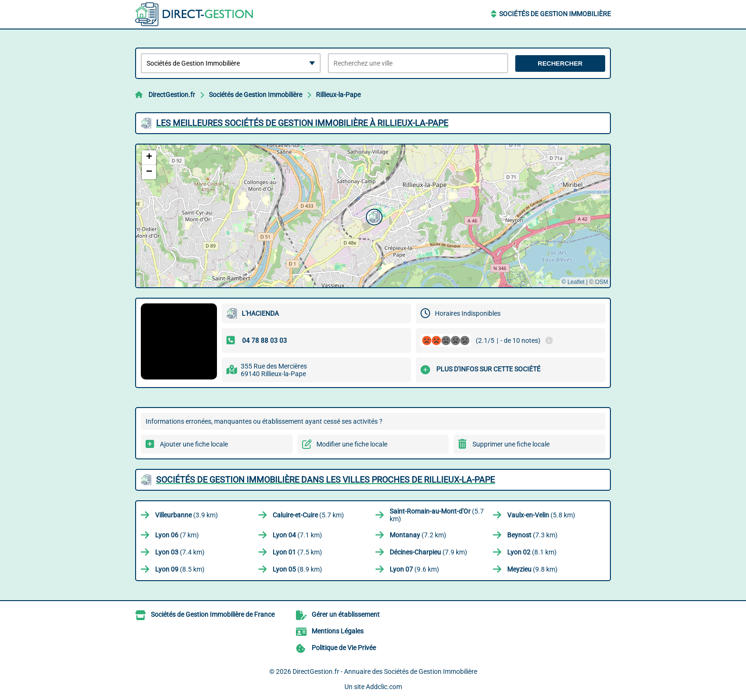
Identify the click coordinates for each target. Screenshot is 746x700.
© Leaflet (573, 282)
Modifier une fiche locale (352, 444)
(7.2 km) (418, 535)
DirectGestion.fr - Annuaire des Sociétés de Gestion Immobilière (385, 671)
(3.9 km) (186, 515)
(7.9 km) (428, 552)
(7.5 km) (297, 552)
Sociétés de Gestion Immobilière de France (213, 614)
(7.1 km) (297, 535)
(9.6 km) (414, 569)
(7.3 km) (532, 535)
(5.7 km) (308, 515)
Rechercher (560, 63)
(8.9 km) (297, 569)
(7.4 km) (180, 552)
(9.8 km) (532, 569)
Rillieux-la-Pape (338, 95)
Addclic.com (384, 687)
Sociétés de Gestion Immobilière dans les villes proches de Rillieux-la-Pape (325, 480)
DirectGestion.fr (172, 95)
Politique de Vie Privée (344, 648)
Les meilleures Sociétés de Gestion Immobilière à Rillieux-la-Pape (302, 123)
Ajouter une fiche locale (194, 444)
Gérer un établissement (346, 614)
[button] (373, 216)
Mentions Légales (338, 631)
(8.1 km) (532, 552)
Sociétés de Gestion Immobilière (555, 14)
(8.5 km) (180, 569)
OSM (602, 282)
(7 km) (177, 535)
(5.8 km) (541, 515)
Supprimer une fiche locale (511, 444)
